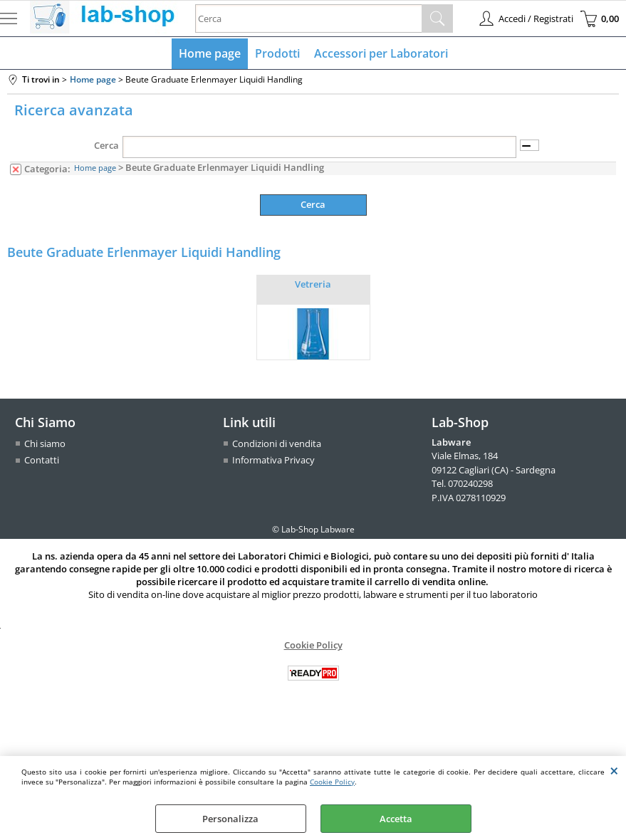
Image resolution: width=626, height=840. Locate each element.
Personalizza (230, 819)
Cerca (106, 145)
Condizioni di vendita (277, 443)
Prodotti (277, 53)
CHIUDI (614, 770)
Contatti (42, 460)
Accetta (396, 819)
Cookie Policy (332, 782)
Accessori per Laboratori (381, 53)
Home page (210, 53)
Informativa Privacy (273, 460)
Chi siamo (45, 443)
